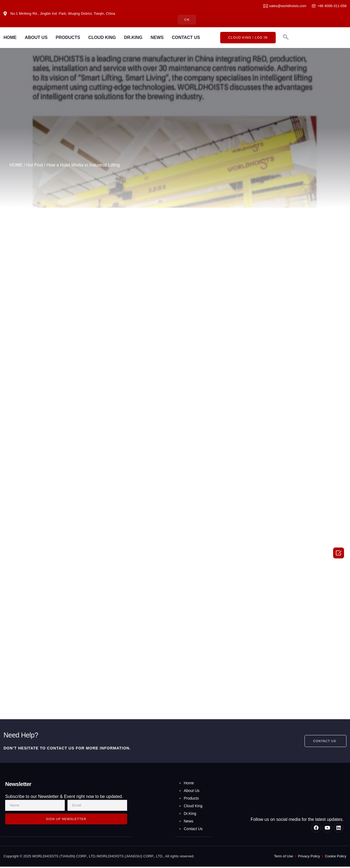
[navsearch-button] (286, 38)
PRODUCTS (68, 37)
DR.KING (133, 37)
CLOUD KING (102, 37)
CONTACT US (186, 37)
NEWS (157, 37)
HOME (10, 37)
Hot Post (34, 165)
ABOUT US (36, 37)
